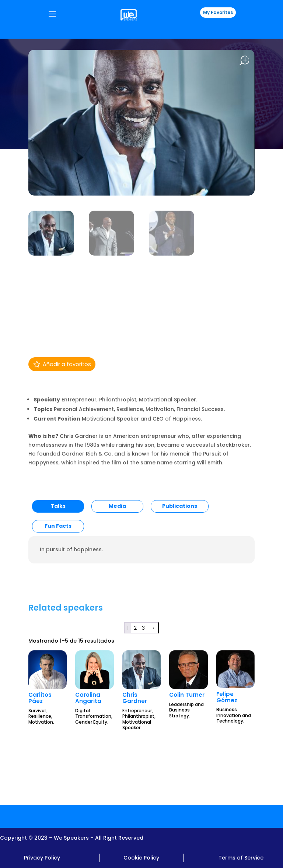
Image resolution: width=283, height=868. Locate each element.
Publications (180, 506)
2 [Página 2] (135, 628)
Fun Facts (58, 526)
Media (117, 506)
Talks (58, 506)
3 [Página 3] (143, 628)
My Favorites (218, 12)
